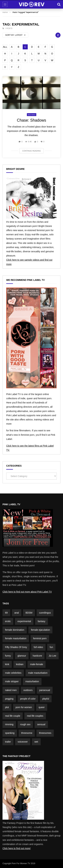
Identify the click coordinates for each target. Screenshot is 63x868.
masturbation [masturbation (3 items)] (32, 681)
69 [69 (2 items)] (6, 613)
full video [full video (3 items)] (38, 647)
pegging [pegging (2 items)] (9, 699)
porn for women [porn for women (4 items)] (24, 707)
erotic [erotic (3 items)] (8, 621)
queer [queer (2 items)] (42, 707)
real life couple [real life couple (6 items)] (13, 716)
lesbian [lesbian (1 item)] (20, 664)
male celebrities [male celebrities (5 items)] (13, 673)
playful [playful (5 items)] (46, 699)
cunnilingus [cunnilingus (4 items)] (45, 613)
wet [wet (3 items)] (36, 742)
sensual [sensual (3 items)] (41, 724)
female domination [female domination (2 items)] (15, 630)
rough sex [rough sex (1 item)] (25, 724)
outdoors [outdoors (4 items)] (28, 690)
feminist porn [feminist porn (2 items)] (40, 638)
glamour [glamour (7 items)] (22, 656)
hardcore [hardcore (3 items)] (37, 656)
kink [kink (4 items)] (7, 664)
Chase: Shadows (32, 120)
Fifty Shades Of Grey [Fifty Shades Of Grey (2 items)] (16, 647)
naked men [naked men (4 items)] (11, 690)
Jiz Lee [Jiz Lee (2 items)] (52, 656)
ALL (5, 47)
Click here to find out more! (17, 848)
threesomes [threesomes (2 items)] (45, 733)
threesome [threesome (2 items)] (27, 733)
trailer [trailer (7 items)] (8, 742)
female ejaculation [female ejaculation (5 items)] (40, 630)
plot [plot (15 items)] (7, 707)
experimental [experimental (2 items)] (24, 621)
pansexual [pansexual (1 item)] (45, 690)
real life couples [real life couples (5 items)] (35, 716)
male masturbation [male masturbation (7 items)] (38, 673)
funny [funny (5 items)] (8, 656)
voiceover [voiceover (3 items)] (23, 742)
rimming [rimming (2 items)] (9, 724)
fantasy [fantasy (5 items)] (41, 621)
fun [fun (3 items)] (51, 647)
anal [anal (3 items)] (17, 613)
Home (5, 12)
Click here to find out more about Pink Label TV (27, 592)
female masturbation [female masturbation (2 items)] (16, 638)
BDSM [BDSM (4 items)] (29, 613)
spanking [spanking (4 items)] (10, 733)
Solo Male (32, 115)
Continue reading (32, 151)
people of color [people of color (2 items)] (28, 699)
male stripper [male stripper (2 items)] (12, 681)
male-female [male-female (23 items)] (37, 664)
